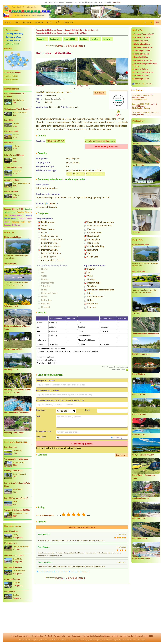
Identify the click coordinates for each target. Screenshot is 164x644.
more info (117, 2)
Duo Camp (9, 143)
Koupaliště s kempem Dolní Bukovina (15, 95)
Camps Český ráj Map (77, 33)
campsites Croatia (140, 640)
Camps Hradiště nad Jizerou (71, 46)
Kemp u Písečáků (11, 192)
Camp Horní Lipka (11, 531)
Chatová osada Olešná (141, 559)
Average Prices (12, 79)
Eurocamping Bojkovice (143, 72)
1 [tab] (74, 89)
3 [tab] (82, 89)
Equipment (55, 39)
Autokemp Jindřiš (11, 306)
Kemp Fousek (10, 592)
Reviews (27, 22)
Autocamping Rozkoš (143, 47)
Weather (39, 22)
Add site (138, 84)
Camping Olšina (141, 57)
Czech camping (24, 636)
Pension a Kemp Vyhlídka (14, 555)
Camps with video (13, 73)
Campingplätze (37, 636)
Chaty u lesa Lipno (142, 44)
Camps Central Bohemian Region (49, 30)
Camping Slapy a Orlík (14, 209)
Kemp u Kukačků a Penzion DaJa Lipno (17, 485)
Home (8, 22)
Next (127, 73)
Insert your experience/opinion (82, 528)
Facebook (48, 636)
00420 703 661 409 (55, 141)
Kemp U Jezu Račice (140, 539)
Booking (83, 39)
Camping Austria (74, 640)
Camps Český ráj (91, 30)
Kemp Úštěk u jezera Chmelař (16, 498)
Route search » (100, 93)
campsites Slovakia (119, 640)
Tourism (52, 204)
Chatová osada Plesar (13, 237)
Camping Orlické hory (13, 225)
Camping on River (13, 40)
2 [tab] (78, 89)
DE (151, 22)
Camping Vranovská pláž (144, 34)
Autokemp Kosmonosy (13, 167)
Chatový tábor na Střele (13, 349)
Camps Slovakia (12, 44)
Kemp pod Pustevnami (13, 567)
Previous (37, 73)
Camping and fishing (14, 34)
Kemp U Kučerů (141, 69)
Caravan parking (13, 30)
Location (95, 39)
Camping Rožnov (141, 79)
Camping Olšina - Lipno (13, 471)
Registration (76, 636)
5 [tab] (90, 89)
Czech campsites (26, 640)
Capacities (41, 39)
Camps (14, 636)
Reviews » (86, 572)
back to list (50, 46)
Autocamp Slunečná (12, 579)
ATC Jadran (137, 314)
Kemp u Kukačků (141, 54)
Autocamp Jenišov (142, 37)
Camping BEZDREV (142, 50)
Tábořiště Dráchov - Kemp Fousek (146, 334)
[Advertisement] (18, 618)
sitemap (86, 636)
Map (17, 22)
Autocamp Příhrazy (12, 180)
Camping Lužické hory (22, 222)
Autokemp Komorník (143, 60)
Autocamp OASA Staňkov (14, 433)
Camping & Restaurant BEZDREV (17, 510)
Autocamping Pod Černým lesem (17, 412)
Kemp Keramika (10, 264)
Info (58, 22)
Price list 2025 (70, 39)
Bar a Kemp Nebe (11, 131)
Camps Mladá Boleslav (74, 30)
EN (158, 22)
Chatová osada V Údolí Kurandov (17, 109)
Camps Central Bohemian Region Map (51, 33)
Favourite (149, 84)
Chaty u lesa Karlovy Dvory (143, 455)
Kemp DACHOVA (139, 435)
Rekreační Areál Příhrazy (14, 155)
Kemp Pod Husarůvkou (142, 354)
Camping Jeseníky (16, 215)
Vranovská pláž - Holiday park (16, 459)
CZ (145, 22)
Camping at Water (13, 37)
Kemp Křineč (9, 120)
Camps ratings (12, 76)
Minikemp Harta (11, 543)
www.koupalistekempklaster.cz (99, 141)
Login (50, 22)
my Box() (69, 22)
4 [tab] (86, 89)
